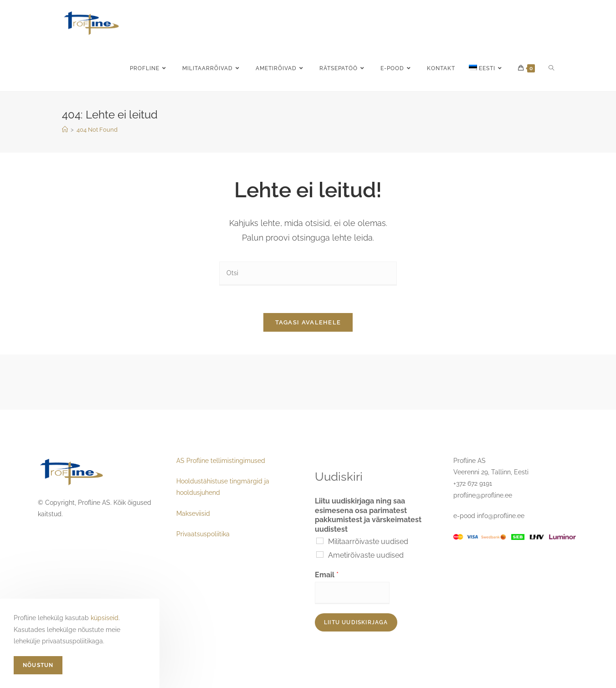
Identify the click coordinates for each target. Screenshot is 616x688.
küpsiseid (105, 618)
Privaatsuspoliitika (203, 534)
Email (327, 575)
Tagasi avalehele (308, 322)
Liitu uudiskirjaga (356, 622)
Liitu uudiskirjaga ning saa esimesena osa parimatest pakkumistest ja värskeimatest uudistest (368, 515)
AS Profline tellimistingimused (221, 461)
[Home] (65, 130)
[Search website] (551, 68)
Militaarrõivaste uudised (368, 542)
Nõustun (38, 665)
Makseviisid (193, 513)
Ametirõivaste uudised (366, 555)
